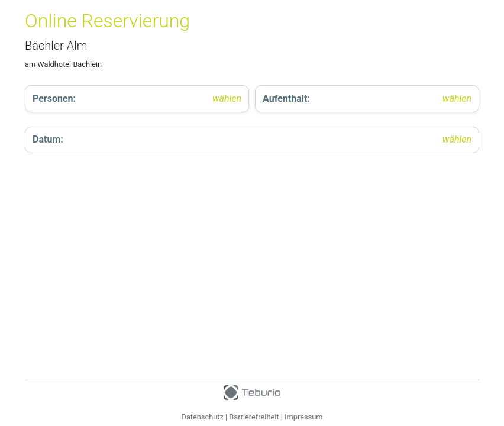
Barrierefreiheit (254, 417)
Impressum (303, 417)
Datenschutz (203, 417)
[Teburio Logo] (252, 390)
